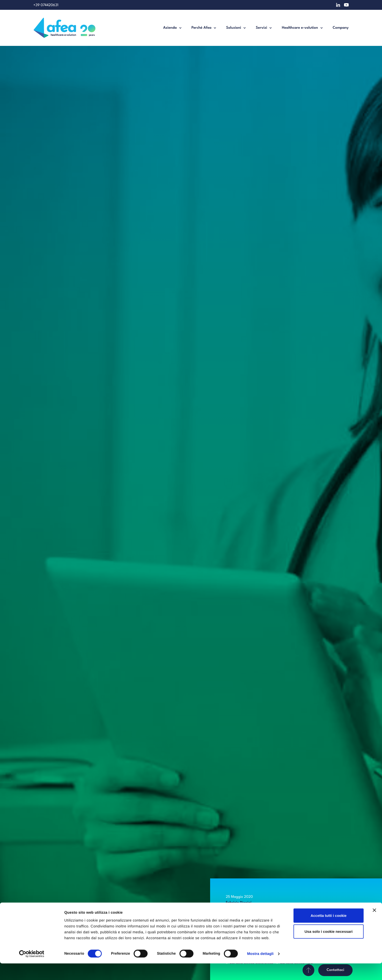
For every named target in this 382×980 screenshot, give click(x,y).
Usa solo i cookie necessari (329, 948)
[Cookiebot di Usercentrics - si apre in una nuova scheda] (32, 970)
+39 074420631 (46, 5)
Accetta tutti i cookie (329, 932)
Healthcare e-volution (300, 28)
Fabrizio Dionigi (239, 903)
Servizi (261, 28)
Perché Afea (202, 28)
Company (341, 28)
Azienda (170, 28)
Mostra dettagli (260, 970)
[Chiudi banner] (374, 927)
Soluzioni (234, 28)
